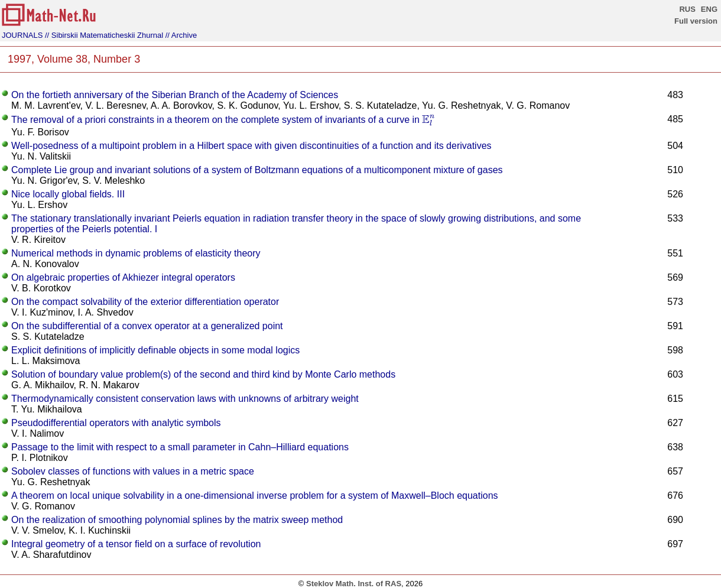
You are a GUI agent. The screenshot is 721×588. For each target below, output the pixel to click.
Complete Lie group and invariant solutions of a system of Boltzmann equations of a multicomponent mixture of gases (257, 170)
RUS (687, 9)
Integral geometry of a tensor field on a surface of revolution (136, 544)
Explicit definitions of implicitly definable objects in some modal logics (155, 350)
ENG (709, 9)
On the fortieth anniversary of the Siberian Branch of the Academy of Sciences (175, 95)
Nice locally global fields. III (68, 194)
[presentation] (428, 121)
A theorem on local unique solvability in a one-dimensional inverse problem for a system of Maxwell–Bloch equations (255, 496)
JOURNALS (22, 35)
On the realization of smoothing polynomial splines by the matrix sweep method (177, 520)
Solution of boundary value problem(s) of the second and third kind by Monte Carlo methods (203, 374)
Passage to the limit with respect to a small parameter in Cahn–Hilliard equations (180, 447)
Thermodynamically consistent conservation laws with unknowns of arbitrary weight (185, 399)
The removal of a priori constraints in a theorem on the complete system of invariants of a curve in (223, 120)
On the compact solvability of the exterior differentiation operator (145, 302)
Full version (696, 21)
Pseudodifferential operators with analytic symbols (116, 423)
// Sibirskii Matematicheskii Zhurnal (104, 35)
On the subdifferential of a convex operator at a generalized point (147, 326)
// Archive (181, 35)
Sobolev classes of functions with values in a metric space (133, 471)
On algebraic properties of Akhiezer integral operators (123, 277)
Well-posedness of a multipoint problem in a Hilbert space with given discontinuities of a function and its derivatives (251, 146)
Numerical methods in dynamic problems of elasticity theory (136, 253)
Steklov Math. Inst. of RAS (354, 584)
